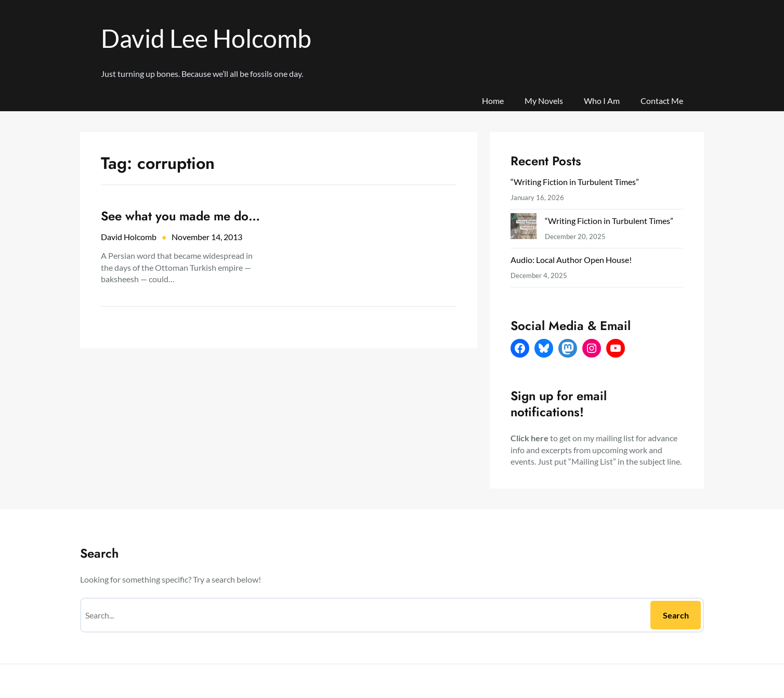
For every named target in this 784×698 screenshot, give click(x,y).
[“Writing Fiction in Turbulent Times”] (524, 228)
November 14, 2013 (207, 237)
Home (493, 101)
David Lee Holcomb (206, 38)
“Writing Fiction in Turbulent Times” (575, 182)
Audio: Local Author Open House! (571, 260)
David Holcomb (129, 237)
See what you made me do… (180, 216)
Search (676, 615)
